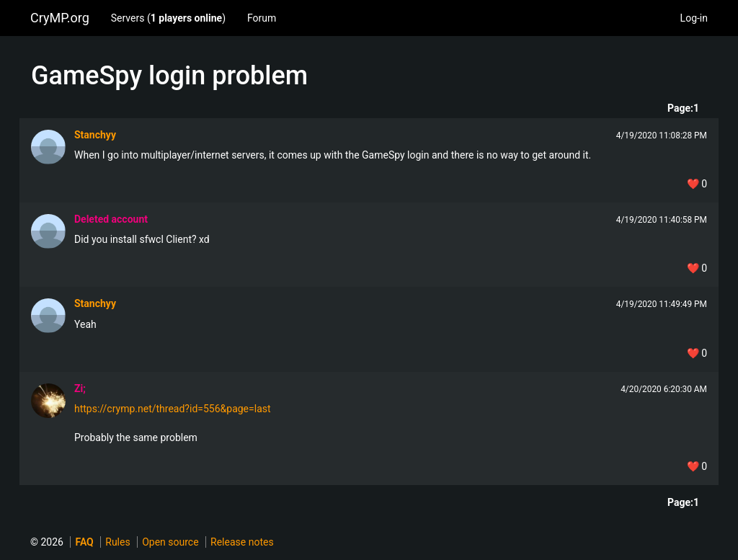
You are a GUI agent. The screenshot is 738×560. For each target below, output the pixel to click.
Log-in (694, 18)
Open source (170, 542)
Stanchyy (95, 135)
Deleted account (111, 219)
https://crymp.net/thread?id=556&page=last (173, 409)
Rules (117, 542)
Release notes (242, 542)
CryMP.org (60, 18)
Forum (262, 18)
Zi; (80, 388)
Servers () (168, 18)
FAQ (84, 542)
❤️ (697, 184)
